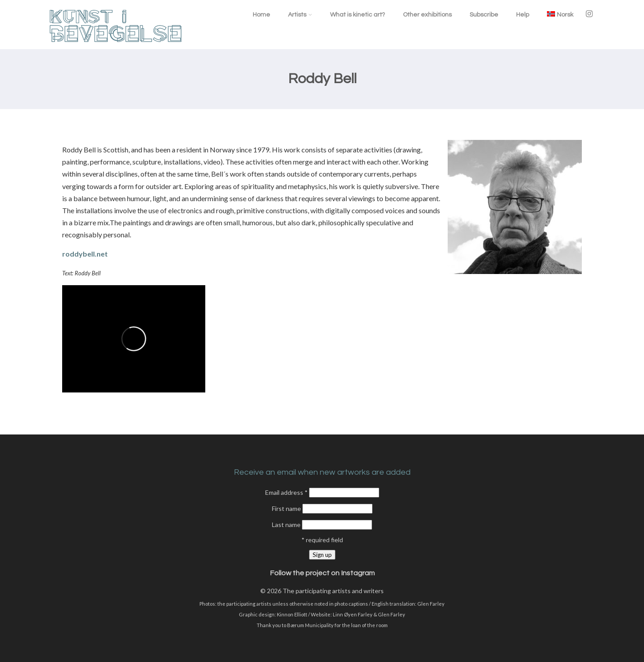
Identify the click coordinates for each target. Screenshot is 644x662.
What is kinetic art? (358, 15)
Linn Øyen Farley (353, 614)
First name (287, 508)
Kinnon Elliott (292, 614)
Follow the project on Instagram (322, 573)
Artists (300, 15)
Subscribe (484, 15)
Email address (287, 492)
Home (261, 15)
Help (523, 15)
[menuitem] (560, 15)
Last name (287, 525)
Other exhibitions (427, 15)
